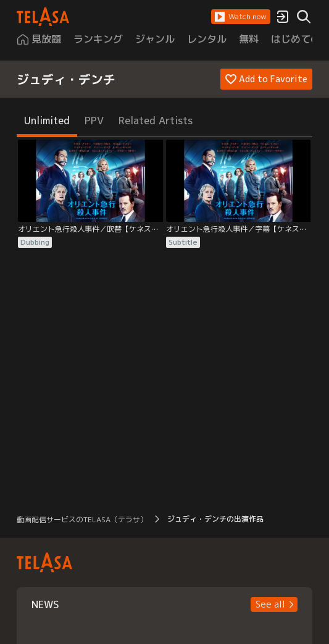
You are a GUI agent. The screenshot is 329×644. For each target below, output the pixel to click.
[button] (241, 17)
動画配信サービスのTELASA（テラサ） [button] (82, 519)
